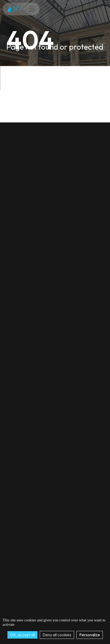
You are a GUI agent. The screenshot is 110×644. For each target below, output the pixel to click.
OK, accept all (22, 635)
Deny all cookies (57, 635)
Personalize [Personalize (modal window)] (90, 635)
